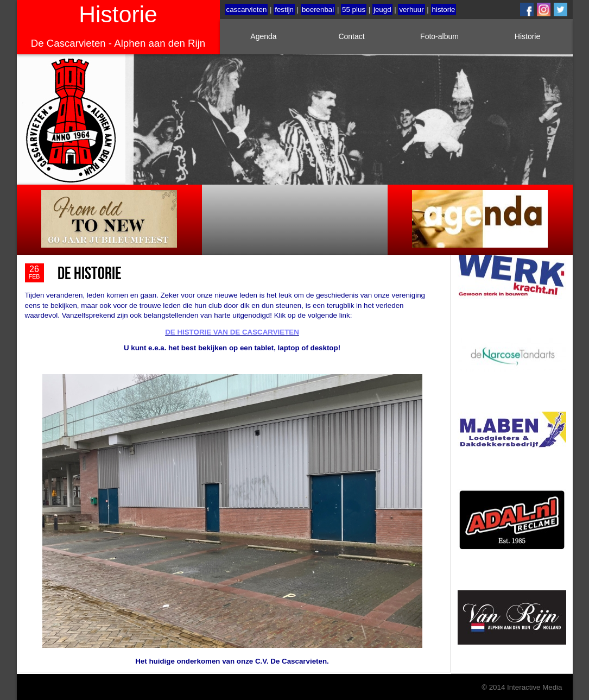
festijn (284, 10)
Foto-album (439, 36)
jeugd (382, 10)
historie (444, 10)
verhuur (411, 10)
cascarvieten (247, 10)
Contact (351, 36)
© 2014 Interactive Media (522, 687)
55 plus (354, 10)
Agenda (263, 36)
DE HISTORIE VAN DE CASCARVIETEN (232, 332)
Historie (527, 36)
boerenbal (318, 10)
